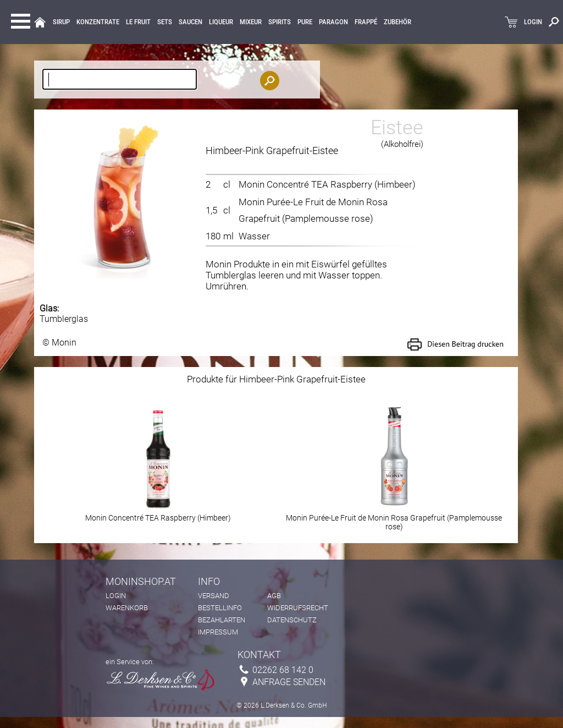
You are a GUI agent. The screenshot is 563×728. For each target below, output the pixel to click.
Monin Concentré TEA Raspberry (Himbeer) (327, 184)
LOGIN (533, 22)
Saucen (191, 22)
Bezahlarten (222, 620)
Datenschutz (292, 620)
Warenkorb (127, 608)
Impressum (218, 632)
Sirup (61, 22)
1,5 (211, 210)
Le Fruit (138, 22)
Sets (165, 22)
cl (227, 184)
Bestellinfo (220, 608)
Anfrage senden (289, 682)
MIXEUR (251, 22)
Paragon (333, 22)
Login (116, 596)
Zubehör (398, 22)
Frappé (366, 22)
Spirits (280, 22)
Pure (305, 22)
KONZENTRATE (98, 22)
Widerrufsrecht (298, 608)
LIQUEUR (221, 22)
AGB (274, 596)
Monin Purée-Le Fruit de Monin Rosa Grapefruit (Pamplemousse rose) (394, 519)
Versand (214, 596)
